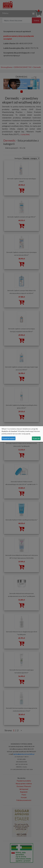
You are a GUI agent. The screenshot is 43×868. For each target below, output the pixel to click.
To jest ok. (36, 438)
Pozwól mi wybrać (9, 438)
